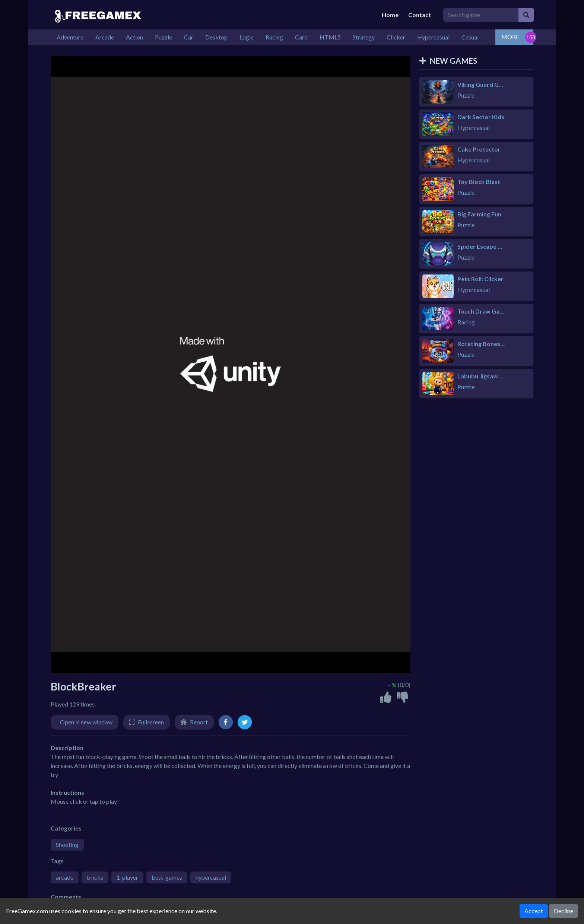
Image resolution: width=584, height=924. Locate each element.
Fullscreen (151, 722)
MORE (510, 37)
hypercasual (211, 877)
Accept (534, 911)
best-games (167, 877)
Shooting (67, 844)
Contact (420, 15)
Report (199, 722)
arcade (65, 877)
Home (390, 15)
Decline (564, 911)
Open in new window (86, 722)
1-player (127, 877)
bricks (95, 877)
